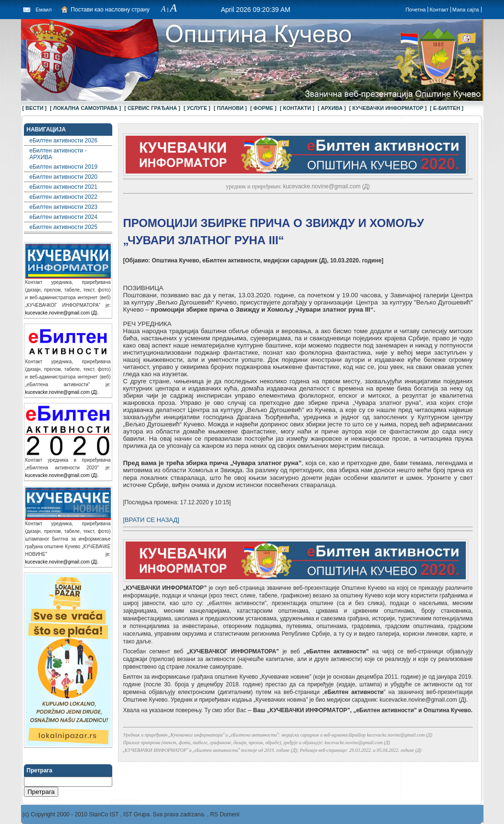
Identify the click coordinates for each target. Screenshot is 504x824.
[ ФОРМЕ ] (263, 108)
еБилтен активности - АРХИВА (58, 154)
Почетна (416, 10)
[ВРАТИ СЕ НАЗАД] (151, 520)
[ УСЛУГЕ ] (197, 108)
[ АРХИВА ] (332, 108)
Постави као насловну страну (110, 10)
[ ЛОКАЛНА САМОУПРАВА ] (86, 108)
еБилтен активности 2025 (64, 227)
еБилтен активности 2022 (64, 197)
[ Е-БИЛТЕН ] (447, 108)
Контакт (439, 10)
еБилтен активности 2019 (64, 167)
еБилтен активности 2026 (64, 141)
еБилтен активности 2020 (64, 177)
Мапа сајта (466, 10)
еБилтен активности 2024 (64, 217)
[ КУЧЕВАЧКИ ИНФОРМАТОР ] (388, 108)
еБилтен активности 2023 (64, 207)
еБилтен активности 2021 (64, 187)
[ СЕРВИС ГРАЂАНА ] (152, 108)
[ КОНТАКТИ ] (297, 108)
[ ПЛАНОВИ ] (230, 108)
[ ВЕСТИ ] (35, 108)
